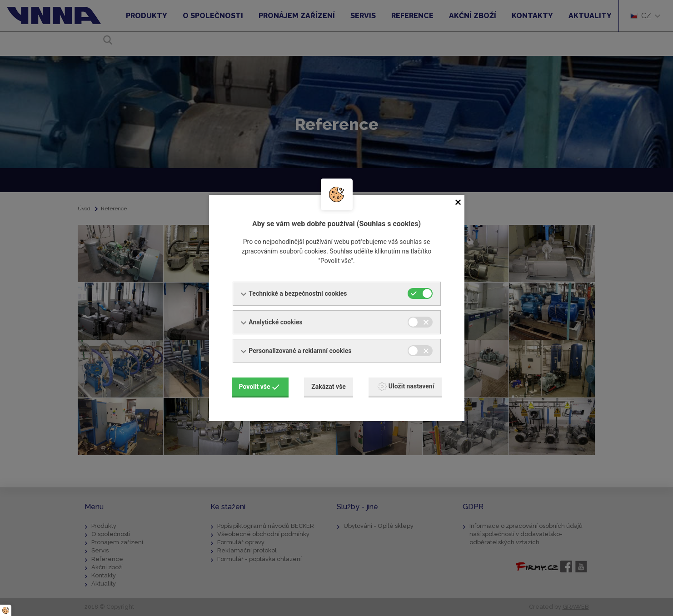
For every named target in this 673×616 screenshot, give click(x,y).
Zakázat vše (329, 386)
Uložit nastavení (406, 386)
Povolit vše (259, 386)
